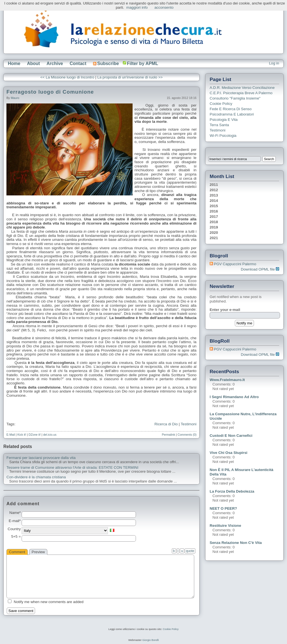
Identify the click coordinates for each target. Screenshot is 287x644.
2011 (214, 185)
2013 (214, 195)
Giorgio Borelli (151, 640)
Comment (17, 552)
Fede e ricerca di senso (231, 109)
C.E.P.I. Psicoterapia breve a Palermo (241, 93)
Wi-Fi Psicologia (223, 136)
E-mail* (15, 521)
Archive (55, 64)
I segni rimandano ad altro (234, 397)
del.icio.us (50, 435)
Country (14, 529)
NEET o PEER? (223, 508)
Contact (78, 64)
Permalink (168, 435)
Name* (15, 513)
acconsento (164, 7)
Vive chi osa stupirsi (229, 453)
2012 (214, 190)
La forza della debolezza (232, 491)
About (33, 64)
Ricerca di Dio (166, 424)
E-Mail (11, 435)
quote (190, 551)
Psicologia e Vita (224, 120)
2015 (214, 206)
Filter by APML (143, 64)
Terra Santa (219, 125)
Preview (38, 552)
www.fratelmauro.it (227, 380)
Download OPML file (260, 269)
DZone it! (35, 435)
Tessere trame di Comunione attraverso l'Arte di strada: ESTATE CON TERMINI (72, 468)
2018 (214, 222)
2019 (214, 227)
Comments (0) (187, 435)
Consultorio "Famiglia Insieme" (235, 98)
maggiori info (137, 7)
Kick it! (22, 435)
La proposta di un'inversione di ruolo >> (130, 77)
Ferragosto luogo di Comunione (50, 92)
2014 (214, 201)
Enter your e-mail (225, 310)
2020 (214, 233)
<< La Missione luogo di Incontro (67, 77)
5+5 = (16, 537)
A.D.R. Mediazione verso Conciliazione (242, 88)
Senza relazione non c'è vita (236, 543)
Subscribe (106, 64)
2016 (214, 211)
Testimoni (189, 424)
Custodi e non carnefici (231, 436)
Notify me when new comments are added (49, 602)
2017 (214, 217)
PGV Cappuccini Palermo (235, 264)
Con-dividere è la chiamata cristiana (36, 477)
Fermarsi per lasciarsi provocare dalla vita (41, 458)
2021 (214, 238)
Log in (274, 63)
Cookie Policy (221, 104)
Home (14, 64)
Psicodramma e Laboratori (232, 114)
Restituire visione (225, 526)
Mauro (15, 98)
